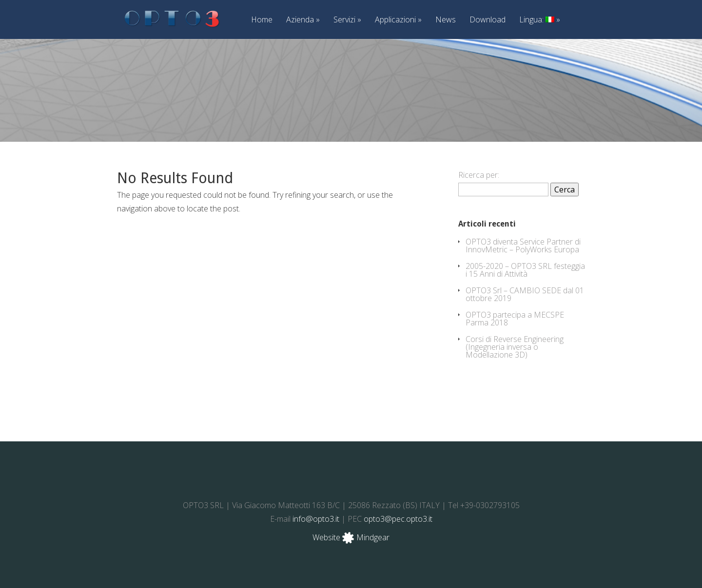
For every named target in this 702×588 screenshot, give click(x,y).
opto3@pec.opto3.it (398, 519)
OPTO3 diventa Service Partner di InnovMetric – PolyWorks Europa (523, 246)
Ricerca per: (479, 175)
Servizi (347, 20)
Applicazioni (398, 20)
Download (487, 20)
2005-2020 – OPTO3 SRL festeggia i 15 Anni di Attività (525, 270)
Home (262, 20)
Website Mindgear (351, 537)
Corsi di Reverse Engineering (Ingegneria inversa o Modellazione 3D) (515, 347)
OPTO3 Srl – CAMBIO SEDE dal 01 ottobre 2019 (525, 294)
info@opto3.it (316, 519)
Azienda (303, 20)
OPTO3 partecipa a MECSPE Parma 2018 (515, 319)
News (446, 20)
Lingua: (540, 20)
